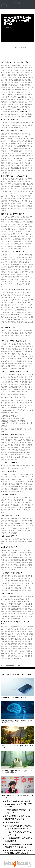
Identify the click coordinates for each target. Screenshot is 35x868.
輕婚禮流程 (24, 112)
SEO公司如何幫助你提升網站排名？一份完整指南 (17, 21)
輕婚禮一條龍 (21, 109)
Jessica (12, 27)
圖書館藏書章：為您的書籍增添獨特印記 (16, 675)
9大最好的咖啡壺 (12, 822)
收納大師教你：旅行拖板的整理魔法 (15, 698)
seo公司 (21, 97)
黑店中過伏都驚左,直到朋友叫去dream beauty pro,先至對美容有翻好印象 (18, 804)
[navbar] (4, 5)
